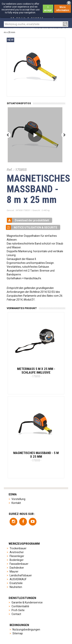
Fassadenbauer (19, 564)
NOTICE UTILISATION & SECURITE (32, 227)
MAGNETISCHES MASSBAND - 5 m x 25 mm (36, 456)
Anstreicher (17, 552)
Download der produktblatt (28, 220)
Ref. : (11, 170)
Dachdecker (17, 568)
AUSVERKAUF (18, 579)
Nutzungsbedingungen (26, 630)
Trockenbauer (18, 548)
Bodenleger (17, 560)
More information (63, 9)
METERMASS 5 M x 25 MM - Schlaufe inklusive (36, 372)
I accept (48, 9)
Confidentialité (20, 606)
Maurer (14, 572)
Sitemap (18, 633)
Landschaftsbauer (21, 575)
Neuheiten (16, 587)
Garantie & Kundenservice (27, 602)
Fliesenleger (17, 556)
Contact (16, 614)
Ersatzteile (16, 583)
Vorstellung (18, 499)
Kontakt (16, 503)
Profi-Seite (18, 610)
